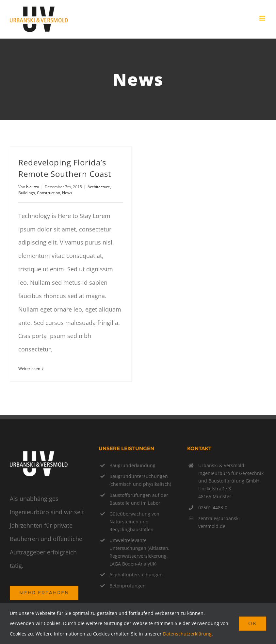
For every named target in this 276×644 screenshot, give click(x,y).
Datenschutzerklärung (187, 634)
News (67, 193)
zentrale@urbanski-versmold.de (220, 522)
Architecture (99, 187)
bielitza (33, 187)
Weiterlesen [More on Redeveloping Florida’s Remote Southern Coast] (29, 369)
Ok (252, 623)
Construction (49, 193)
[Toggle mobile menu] (263, 18)
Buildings (27, 193)
